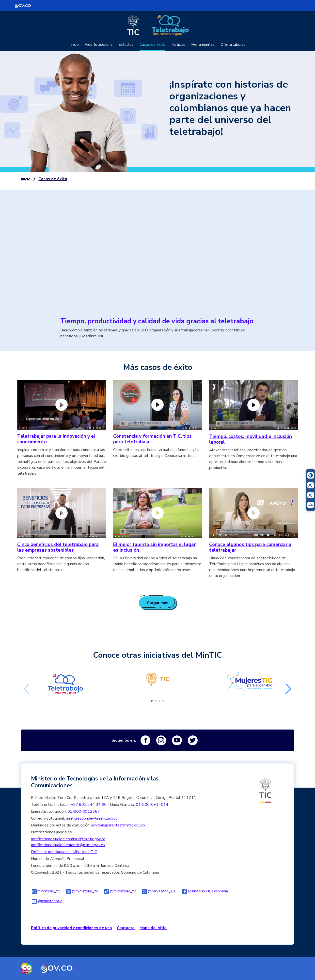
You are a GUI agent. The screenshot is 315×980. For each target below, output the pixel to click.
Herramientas (203, 45)
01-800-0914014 (152, 805)
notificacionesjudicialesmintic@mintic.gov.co (68, 839)
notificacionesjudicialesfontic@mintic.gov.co (68, 845)
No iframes (157, 257)
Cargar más (158, 603)
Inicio (75, 45)
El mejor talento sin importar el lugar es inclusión (154, 547)
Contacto (126, 928)
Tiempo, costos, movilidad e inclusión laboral (251, 439)
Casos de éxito (152, 45)
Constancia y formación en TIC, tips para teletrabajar (152, 439)
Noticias (178, 45)
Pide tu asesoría (99, 45)
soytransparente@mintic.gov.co (118, 825)
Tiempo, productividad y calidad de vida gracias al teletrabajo (157, 321)
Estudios (126, 45)
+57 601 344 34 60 (89, 805)
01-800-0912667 (84, 811)
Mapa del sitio (153, 928)
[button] (152, 701)
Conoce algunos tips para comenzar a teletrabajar (250, 547)
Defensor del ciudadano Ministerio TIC (64, 852)
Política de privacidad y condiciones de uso (71, 928)
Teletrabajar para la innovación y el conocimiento (56, 439)
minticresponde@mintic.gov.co (92, 818)
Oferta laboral (233, 45)
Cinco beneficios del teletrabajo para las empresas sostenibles (58, 547)
